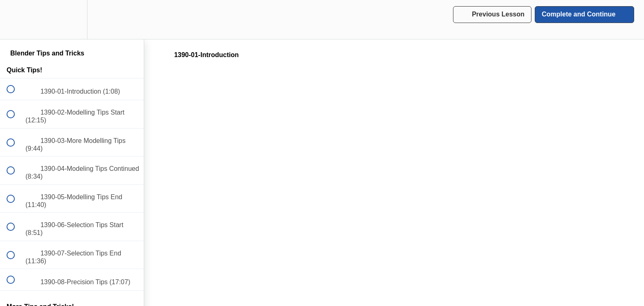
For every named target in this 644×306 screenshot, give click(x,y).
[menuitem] (72, 20)
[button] (15, 20)
